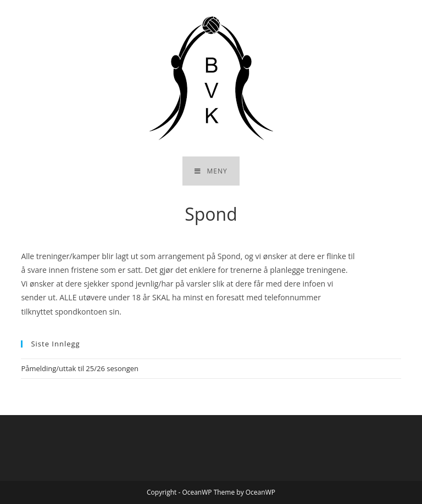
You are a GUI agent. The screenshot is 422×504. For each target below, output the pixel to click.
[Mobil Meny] (211, 171)
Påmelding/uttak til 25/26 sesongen (80, 368)
